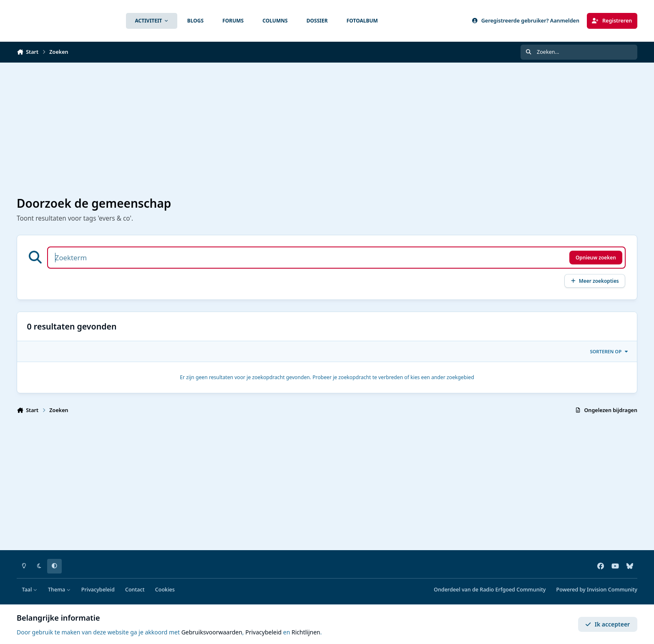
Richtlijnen (306, 632)
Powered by (597, 590)
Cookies (165, 590)
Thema (59, 590)
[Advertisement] (267, 130)
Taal (30, 590)
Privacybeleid (98, 590)
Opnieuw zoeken (596, 257)
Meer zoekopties (595, 281)
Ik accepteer (607, 624)
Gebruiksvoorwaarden (212, 632)
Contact (135, 590)
